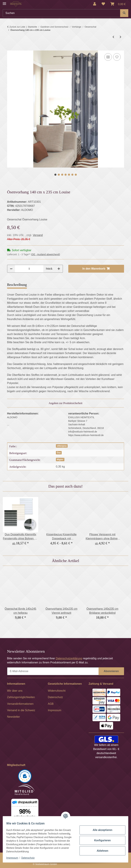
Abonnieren (111, 671)
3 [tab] (62, 175)
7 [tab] (76, 175)
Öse (59, 453)
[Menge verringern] (11, 269)
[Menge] (29, 269)
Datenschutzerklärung (69, 658)
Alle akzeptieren (100, 830)
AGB (51, 704)
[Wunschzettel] (103, 4)
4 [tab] (66, 175)
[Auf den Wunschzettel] (117, 57)
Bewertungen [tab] (42, 285)
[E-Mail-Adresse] (53, 671)
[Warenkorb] (118, 4)
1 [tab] (55, 175)
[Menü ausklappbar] (4, 2)
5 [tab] (69, 175)
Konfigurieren (100, 840)
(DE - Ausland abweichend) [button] (46, 254)
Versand (38, 235)
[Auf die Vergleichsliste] (108, 57)
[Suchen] (62, 13)
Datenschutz (30, 858)
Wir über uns (15, 691)
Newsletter (14, 717)
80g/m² (60, 460)
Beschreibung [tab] (17, 285)
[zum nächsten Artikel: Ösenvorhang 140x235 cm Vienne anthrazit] (120, 37)
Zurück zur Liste (17, 27)
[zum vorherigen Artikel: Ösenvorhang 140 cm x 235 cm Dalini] (113, 37)
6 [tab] (72, 175)
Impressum (14, 858)
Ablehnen (100, 851)
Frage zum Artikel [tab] (70, 285)
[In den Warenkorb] (10, 48)
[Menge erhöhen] (59, 269)
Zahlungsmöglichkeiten (21, 697)
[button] (95, 4)
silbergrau (62, 446)
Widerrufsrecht (57, 691)
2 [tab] (59, 175)
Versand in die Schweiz (21, 710)
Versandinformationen (20, 704)
